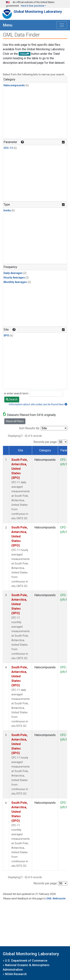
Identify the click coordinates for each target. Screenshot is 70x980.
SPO (6, 336)
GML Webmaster (56, 898)
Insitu (7, 210)
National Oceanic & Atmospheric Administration (26, 967)
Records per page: (45, 442)
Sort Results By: (29, 428)
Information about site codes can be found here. (38, 404)
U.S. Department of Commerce (26, 961)
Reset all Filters (15, 421)
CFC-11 (8, 148)
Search (12, 399)
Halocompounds (14, 85)
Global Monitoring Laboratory (38, 12)
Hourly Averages (14, 278)
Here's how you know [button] (33, 6)
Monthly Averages (15, 282)
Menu (8, 25)
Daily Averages (13, 273)
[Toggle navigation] (62, 25)
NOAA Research (16, 974)
